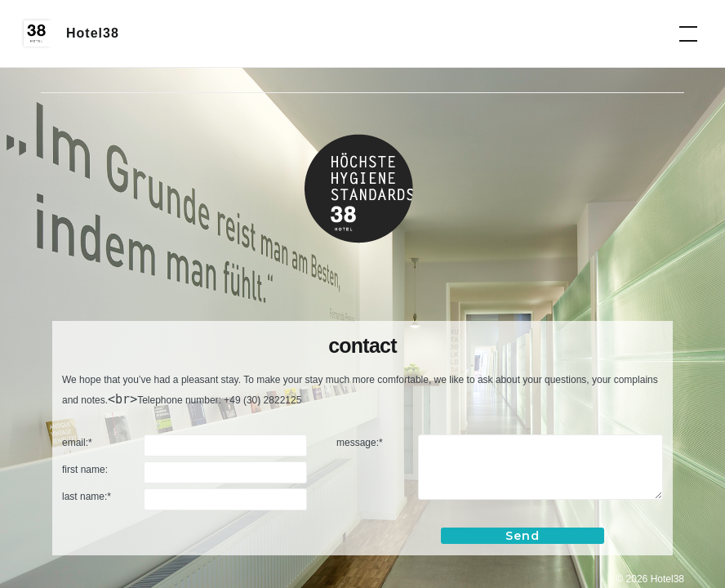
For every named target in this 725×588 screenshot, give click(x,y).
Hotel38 (93, 33)
